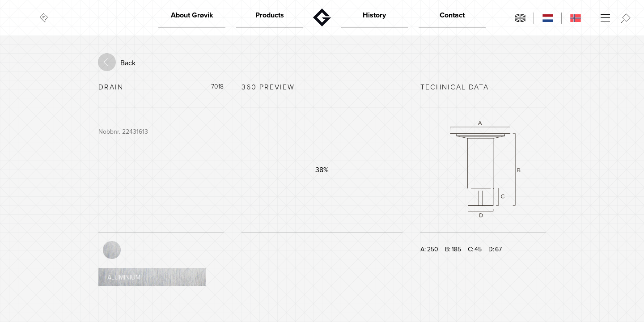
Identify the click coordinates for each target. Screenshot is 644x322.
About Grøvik (192, 15)
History (374, 15)
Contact (452, 15)
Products (270, 15)
